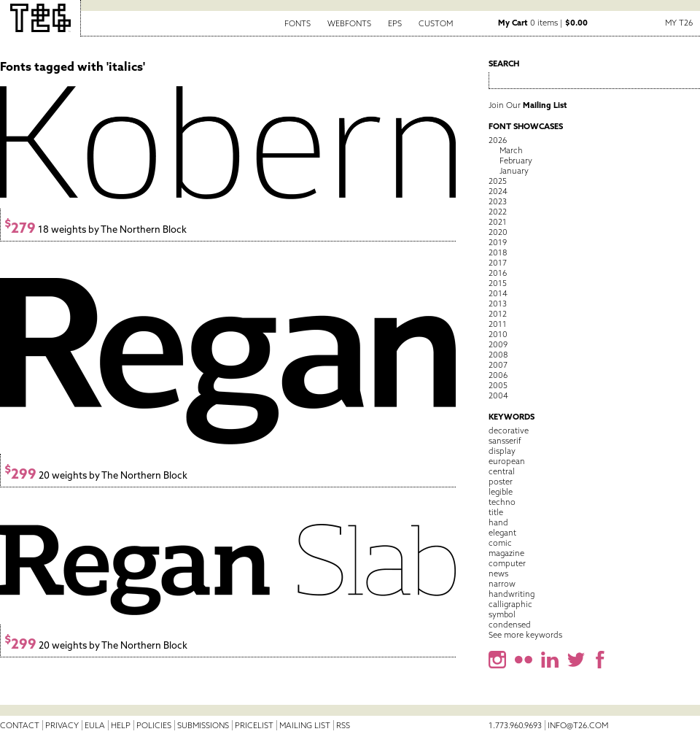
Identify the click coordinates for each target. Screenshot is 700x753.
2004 (498, 395)
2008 (498, 355)
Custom (436, 23)
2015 (498, 283)
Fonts (297, 23)
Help (121, 725)
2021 (498, 222)
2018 (498, 252)
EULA (95, 725)
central (502, 471)
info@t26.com (578, 725)
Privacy (62, 725)
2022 (498, 212)
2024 (498, 191)
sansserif (505, 441)
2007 (498, 365)
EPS (395, 23)
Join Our (528, 105)
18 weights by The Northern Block (96, 229)
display (502, 451)
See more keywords (525, 635)
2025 (498, 181)
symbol (502, 614)
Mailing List (305, 725)
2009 (498, 344)
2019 (498, 242)
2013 (498, 304)
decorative (509, 430)
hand (498, 522)
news (498, 574)
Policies (154, 725)
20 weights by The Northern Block (96, 475)
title (496, 512)
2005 (498, 385)
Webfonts (349, 23)
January (514, 171)
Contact (20, 725)
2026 (498, 140)
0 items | (543, 23)
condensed (510, 625)
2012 (498, 314)
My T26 (679, 23)
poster (501, 482)
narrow (502, 584)
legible (501, 492)
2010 (498, 334)
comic (500, 543)
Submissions (203, 725)
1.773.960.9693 (515, 725)
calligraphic (510, 604)
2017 (498, 263)
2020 (498, 232)
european (507, 461)
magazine (506, 553)
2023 (498, 201)
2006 (498, 375)
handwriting (512, 594)
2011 (498, 324)
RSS (343, 725)
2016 (498, 273)
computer (507, 563)
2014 (498, 293)
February (516, 161)
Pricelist (254, 725)
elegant (502, 533)
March (511, 150)
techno (502, 502)
